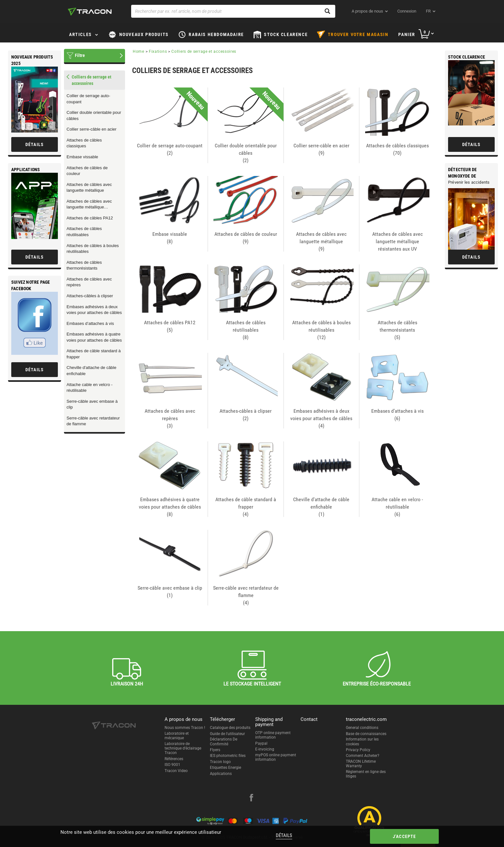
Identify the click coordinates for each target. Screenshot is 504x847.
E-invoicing (265, 749)
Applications (221, 774)
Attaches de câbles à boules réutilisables (93, 249)
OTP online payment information (273, 735)
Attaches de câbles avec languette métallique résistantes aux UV (89, 205)
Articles (81, 34)
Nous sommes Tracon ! (185, 728)
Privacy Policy (358, 750)
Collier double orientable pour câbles (94, 115)
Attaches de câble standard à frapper (94, 354)
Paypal (261, 743)
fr (428, 11)
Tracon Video (176, 771)
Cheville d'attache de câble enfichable (91, 371)
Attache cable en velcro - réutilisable (90, 388)
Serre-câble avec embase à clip (92, 404)
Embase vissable (82, 157)
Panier (407, 34)
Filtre (80, 55)
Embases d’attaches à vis (90, 323)
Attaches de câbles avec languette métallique (89, 188)
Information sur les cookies (362, 741)
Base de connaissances (366, 734)
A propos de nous (367, 11)
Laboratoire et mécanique (177, 736)
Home (139, 51)
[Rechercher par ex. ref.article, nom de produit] (233, 11)
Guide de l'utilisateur (227, 734)
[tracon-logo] (90, 12)
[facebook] (251, 798)
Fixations (158, 51)
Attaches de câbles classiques (84, 143)
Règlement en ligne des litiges (366, 774)
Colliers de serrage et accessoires (204, 51)
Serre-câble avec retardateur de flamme (93, 421)
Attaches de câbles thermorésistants (84, 265)
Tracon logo (220, 762)
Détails (283, 835)
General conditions (362, 728)
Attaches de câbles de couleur (87, 171)
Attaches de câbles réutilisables (84, 232)
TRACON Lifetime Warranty (361, 764)
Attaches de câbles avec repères (89, 282)
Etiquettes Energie (225, 768)
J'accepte (401, 836)
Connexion (407, 11)
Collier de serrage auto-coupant (88, 99)
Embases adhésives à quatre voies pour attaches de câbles (94, 337)
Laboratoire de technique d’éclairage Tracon (183, 748)
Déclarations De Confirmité (224, 741)
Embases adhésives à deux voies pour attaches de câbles (94, 310)
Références (174, 759)
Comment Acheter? (363, 756)
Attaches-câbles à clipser (90, 296)
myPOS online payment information (276, 757)
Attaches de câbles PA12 (90, 218)
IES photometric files (228, 756)
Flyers (215, 750)
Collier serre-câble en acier (91, 129)
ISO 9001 (172, 765)
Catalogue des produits (230, 728)
